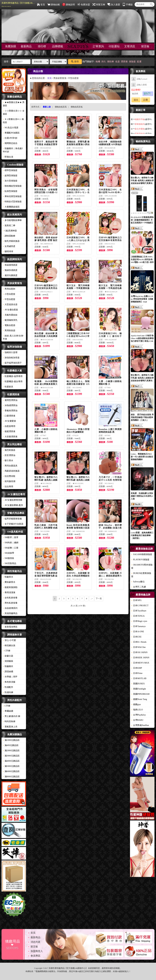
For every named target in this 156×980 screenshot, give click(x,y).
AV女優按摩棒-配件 (13, 505)
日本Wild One (138, 647)
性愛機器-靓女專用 (13, 382)
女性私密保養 (10, 598)
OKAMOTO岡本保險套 (142, 566)
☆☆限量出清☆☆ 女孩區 (14, 112)
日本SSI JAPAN (139, 652)
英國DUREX (138, 684)
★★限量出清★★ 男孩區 (14, 104)
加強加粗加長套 (11, 358)
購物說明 (69, 5)
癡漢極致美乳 (10, 320)
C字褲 (7, 651)
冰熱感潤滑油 (10, 405)
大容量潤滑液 (10, 437)
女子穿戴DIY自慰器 (13, 524)
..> (92, 598)
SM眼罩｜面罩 (11, 537)
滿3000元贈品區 (11, 756)
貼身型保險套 (10, 191)
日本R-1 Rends (139, 642)
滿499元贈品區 (11, 745)
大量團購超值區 (11, 207)
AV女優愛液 (9, 421)
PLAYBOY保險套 (140, 560)
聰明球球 (8, 252)
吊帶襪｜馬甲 (10, 677)
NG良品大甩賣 (11, 128)
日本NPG (136, 600)
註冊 (146, 100)
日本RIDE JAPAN (140, 658)
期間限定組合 (10, 143)
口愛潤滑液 (9, 416)
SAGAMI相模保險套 (142, 554)
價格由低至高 (61, 107)
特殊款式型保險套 (12, 202)
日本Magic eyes (139, 621)
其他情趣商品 (10, 613)
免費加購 (11, 46)
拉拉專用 (8, 487)
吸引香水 (8, 461)
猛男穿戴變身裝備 (12, 519)
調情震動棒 (9, 236)
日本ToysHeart (139, 611)
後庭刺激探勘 (10, 587)
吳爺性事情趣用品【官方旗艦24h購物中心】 (18, 4)
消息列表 (35, 942)
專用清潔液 (9, 593)
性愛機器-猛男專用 (13, 376)
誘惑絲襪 (8, 672)
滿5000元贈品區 (11, 766)
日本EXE (136, 637)
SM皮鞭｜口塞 (11, 548)
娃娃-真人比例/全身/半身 (13, 337)
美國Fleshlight (139, 689)
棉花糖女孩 (9, 645)
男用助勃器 (9, 331)
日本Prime (137, 673)
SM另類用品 (9, 563)
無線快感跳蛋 (10, 270)
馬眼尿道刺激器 (11, 471)
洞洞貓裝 (8, 661)
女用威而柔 (9, 246)
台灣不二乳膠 (139, 587)
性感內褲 (8, 692)
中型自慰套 (9, 299)
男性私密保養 (10, 603)
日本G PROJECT (140, 606)
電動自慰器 (9, 325)
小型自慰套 (9, 294)
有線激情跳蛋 (10, 265)
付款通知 (114, 46)
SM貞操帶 (8, 553)
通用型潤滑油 (10, 400)
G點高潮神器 (10, 231)
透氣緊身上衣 (10, 727)
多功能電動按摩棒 (12, 220)
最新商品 (26, 46)
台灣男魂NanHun (140, 725)
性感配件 (8, 687)
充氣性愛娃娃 (10, 315)
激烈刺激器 (9, 450)
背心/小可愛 (9, 640)
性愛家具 (8, 387)
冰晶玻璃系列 (10, 608)
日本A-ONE (138, 632)
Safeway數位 (138, 582)
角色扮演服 (9, 682)
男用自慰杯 (9, 289)
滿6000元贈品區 (11, 771)
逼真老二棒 (9, 225)
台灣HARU (137, 720)
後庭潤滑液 (9, 431)
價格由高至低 (77, 107)
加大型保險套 (10, 181)
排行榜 (42, 46)
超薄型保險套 (10, 176)
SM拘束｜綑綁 (11, 543)
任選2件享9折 (10, 138)
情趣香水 (8, 577)
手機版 (128, 5)
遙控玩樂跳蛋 (10, 275)
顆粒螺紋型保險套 (12, 186)
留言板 (145, 46)
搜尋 (75, 62)
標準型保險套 (10, 170)
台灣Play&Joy (138, 715)
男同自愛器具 (10, 466)
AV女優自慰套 (10, 310)
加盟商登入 (37, 951)
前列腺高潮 (9, 481)
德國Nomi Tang (139, 699)
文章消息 (130, 46)
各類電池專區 (10, 627)
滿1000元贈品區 (11, 740)
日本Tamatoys (138, 626)
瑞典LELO (137, 710)
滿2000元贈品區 (11, 751)
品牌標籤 (58, 46)
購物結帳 (54, 5)
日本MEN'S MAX (140, 663)
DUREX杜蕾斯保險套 (141, 575)
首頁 (41, 5)
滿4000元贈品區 (11, 761)
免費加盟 (84, 5)
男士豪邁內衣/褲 (11, 716)
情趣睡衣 (8, 666)
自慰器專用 (9, 426)
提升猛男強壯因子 (12, 363)
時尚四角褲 (9, 721)
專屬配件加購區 (11, 133)
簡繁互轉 (99, 5)
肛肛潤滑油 (9, 455)
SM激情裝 (8, 558)
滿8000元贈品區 (11, 777)
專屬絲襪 (8, 711)
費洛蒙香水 (9, 582)
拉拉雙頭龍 (9, 476)
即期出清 (8, 157)
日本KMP (137, 668)
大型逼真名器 (10, 304)
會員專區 (35, 956)
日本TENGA (138, 616)
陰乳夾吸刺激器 (11, 241)
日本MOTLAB (139, 678)
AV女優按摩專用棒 (13, 500)
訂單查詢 (98, 46)
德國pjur (136, 704)
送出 (136, 100)
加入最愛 (114, 5)
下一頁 (99, 598)
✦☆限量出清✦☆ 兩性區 (13, 121)
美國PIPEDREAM (140, 694)
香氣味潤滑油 (10, 411)
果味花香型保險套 (12, 196)
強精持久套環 (10, 352)
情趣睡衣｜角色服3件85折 (13, 150)
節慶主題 (8, 656)
